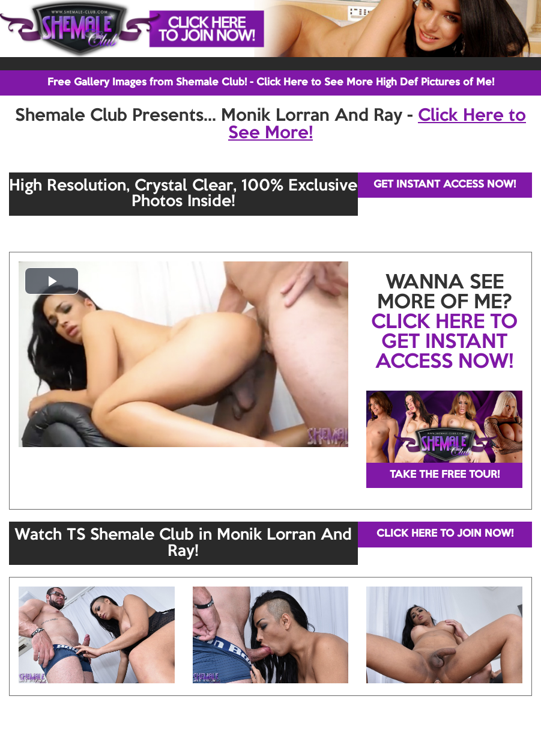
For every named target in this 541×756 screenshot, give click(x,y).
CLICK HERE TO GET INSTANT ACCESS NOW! (444, 343)
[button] (52, 281)
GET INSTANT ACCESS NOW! (445, 185)
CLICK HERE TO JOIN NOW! (445, 534)
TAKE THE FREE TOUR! (445, 475)
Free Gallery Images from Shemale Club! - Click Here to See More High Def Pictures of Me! (271, 83)
